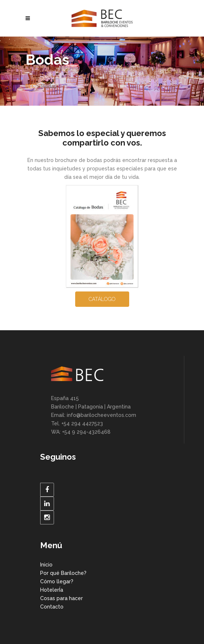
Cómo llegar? (57, 581)
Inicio (46, 565)
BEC (30, 86)
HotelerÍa (52, 590)
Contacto (52, 607)
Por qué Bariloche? (63, 573)
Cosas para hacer (61, 598)
